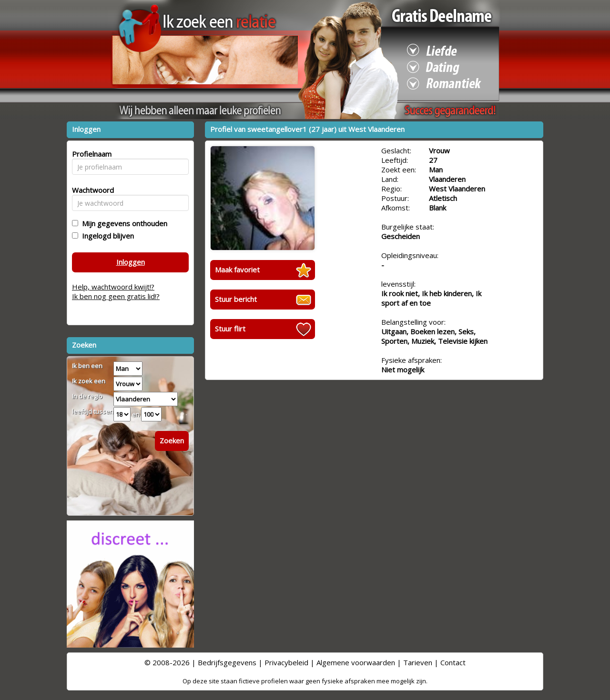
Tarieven (418, 662)
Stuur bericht (236, 299)
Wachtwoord (90, 190)
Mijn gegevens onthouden (123, 223)
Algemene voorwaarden (356, 662)
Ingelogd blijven (106, 236)
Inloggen (131, 262)
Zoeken (172, 440)
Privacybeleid (286, 662)
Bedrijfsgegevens (227, 662)
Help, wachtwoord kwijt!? (113, 287)
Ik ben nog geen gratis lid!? (116, 296)
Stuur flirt (230, 329)
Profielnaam (90, 154)
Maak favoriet (237, 270)
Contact (453, 662)
